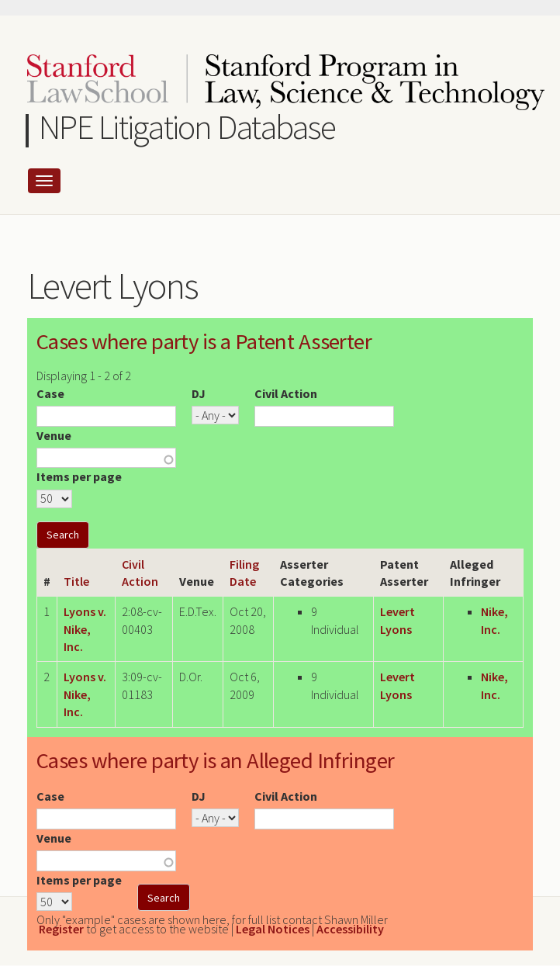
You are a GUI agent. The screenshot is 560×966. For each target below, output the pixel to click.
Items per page (79, 476)
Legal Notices (273, 929)
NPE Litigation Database (187, 127)
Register (61, 929)
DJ (199, 393)
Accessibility (350, 929)
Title (76, 581)
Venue (54, 435)
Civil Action (286, 393)
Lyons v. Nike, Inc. (85, 629)
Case (50, 393)
